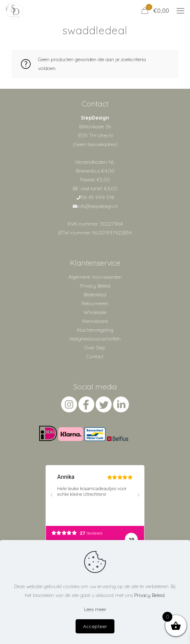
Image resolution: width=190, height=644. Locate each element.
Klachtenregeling (95, 330)
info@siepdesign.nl (97, 206)
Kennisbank (95, 321)
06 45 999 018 (97, 197)
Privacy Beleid (95, 286)
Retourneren (95, 303)
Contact (95, 356)
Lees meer (95, 609)
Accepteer (95, 626)
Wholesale (95, 312)
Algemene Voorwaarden (95, 277)
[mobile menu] (180, 11)
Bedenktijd (95, 295)
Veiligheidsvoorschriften (95, 339)
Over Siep (95, 348)
